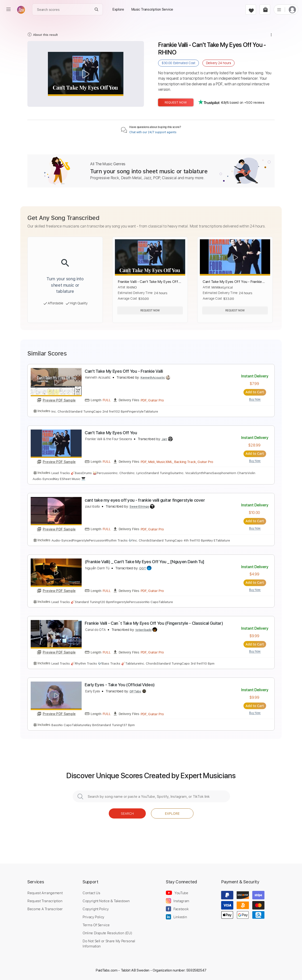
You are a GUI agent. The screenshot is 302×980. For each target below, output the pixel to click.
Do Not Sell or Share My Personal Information (109, 943)
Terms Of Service (96, 925)
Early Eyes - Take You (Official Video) (120, 685)
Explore (172, 813)
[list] (279, 9)
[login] (292, 10)
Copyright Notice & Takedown (106, 901)
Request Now (176, 102)
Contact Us (91, 893)
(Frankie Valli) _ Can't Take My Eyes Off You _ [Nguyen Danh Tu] (145, 562)
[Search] (97, 10)
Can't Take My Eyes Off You (111, 433)
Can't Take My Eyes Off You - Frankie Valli (124, 371)
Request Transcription (45, 901)
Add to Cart (255, 392)
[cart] (265, 10)
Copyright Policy (96, 909)
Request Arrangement (45, 893)
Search (127, 813)
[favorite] (251, 10)
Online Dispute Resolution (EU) (107, 933)
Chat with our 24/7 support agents (153, 132)
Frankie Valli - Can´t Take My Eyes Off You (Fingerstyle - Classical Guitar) (154, 623)
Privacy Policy (93, 917)
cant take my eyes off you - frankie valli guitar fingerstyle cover (145, 500)
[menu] (8, 9)
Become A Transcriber (45, 909)
